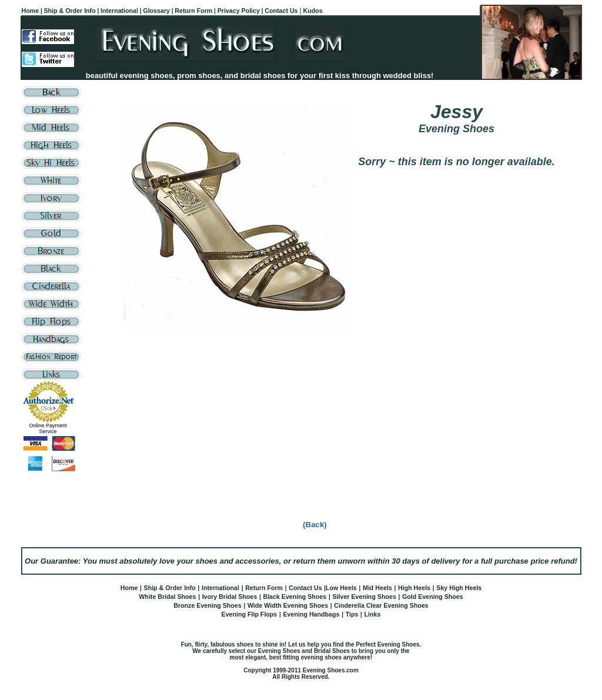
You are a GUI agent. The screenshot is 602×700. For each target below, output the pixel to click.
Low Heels (341, 588)
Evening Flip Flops (250, 614)
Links (373, 614)
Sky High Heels (459, 588)
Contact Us (305, 588)
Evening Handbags (312, 614)
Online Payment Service (48, 428)
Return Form (264, 588)
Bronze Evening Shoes (207, 605)
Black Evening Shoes (295, 597)
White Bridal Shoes (167, 597)
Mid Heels (377, 588)
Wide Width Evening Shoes (288, 605)
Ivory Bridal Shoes (230, 597)
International (220, 588)
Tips (352, 614)
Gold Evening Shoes (433, 597)
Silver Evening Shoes (364, 597)
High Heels (414, 588)
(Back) (315, 525)
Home (129, 588)
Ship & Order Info (170, 588)
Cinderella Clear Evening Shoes (381, 605)
